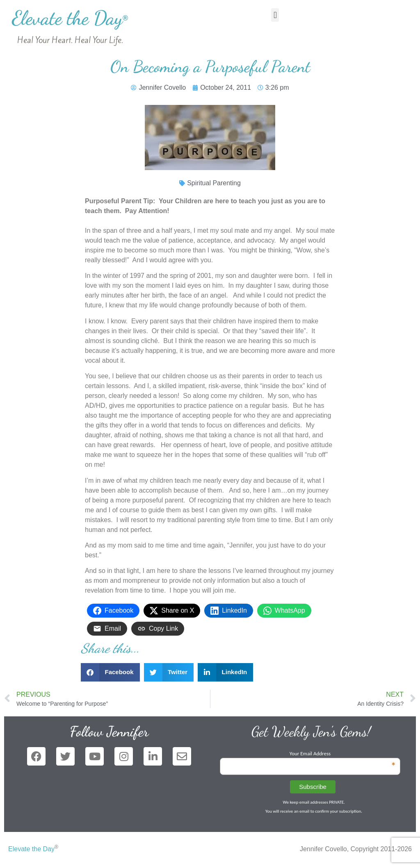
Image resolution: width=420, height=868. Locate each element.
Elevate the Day (70, 18)
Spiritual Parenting (214, 183)
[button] (275, 15)
